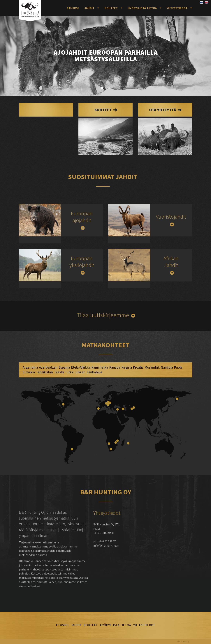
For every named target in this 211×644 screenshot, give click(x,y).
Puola (178, 367)
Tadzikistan (44, 372)
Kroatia (138, 367)
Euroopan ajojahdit (82, 217)
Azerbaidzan (48, 367)
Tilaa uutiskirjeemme (103, 315)
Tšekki (59, 372)
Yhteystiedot (177, 8)
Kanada (115, 367)
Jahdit (89, 8)
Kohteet (111, 8)
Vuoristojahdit (171, 217)
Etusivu (73, 8)
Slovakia (29, 372)
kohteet (103, 110)
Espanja (64, 367)
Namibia (167, 367)
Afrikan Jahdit (171, 262)
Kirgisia (127, 367)
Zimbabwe (94, 372)
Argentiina (30, 367)
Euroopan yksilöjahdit (82, 262)
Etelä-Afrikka (81, 367)
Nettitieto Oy (183, 641)
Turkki (70, 372)
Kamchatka (100, 367)
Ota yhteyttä (163, 110)
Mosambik (152, 367)
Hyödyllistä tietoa (142, 8)
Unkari (80, 372)
